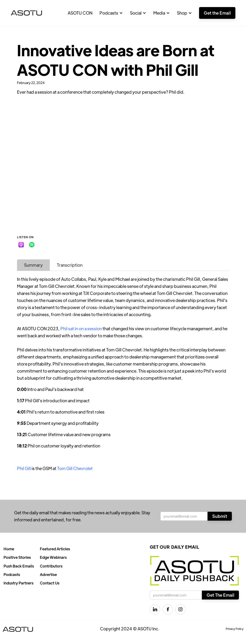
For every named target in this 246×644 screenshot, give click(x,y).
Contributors (51, 566)
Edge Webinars (53, 557)
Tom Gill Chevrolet (75, 468)
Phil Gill (24, 468)
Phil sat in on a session (81, 328)
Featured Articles (55, 549)
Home (9, 549)
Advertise (48, 574)
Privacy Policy (235, 629)
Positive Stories (17, 557)
